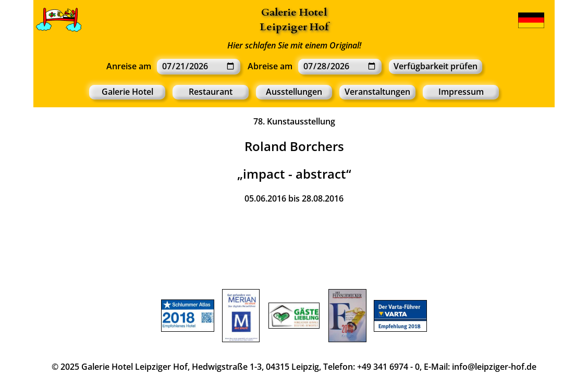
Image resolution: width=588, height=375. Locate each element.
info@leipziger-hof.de (494, 367)
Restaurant (211, 92)
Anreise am (129, 66)
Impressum (461, 92)
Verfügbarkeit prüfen (436, 66)
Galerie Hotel (294, 12)
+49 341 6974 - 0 (388, 367)
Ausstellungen (294, 92)
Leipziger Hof (294, 27)
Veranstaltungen (377, 92)
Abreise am (270, 66)
